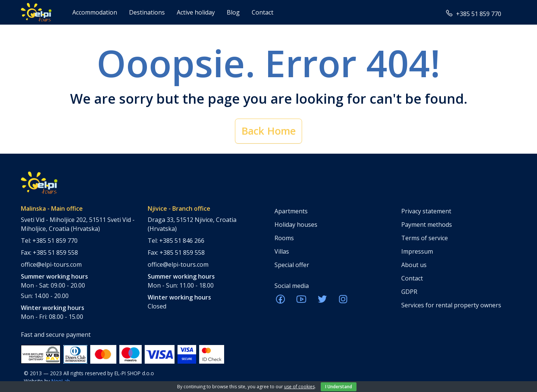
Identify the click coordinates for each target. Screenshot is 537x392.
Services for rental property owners (451, 305)
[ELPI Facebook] (280, 301)
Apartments (291, 211)
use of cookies (299, 387)
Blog (233, 12)
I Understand (339, 387)
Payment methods (427, 225)
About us (414, 265)
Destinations (147, 12)
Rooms (284, 238)
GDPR (409, 292)
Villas (282, 251)
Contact (263, 12)
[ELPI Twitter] (322, 301)
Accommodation (95, 12)
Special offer (292, 265)
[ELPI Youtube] (301, 301)
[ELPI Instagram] (343, 301)
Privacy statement (426, 211)
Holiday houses (296, 225)
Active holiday (196, 12)
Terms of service (425, 238)
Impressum (417, 251)
